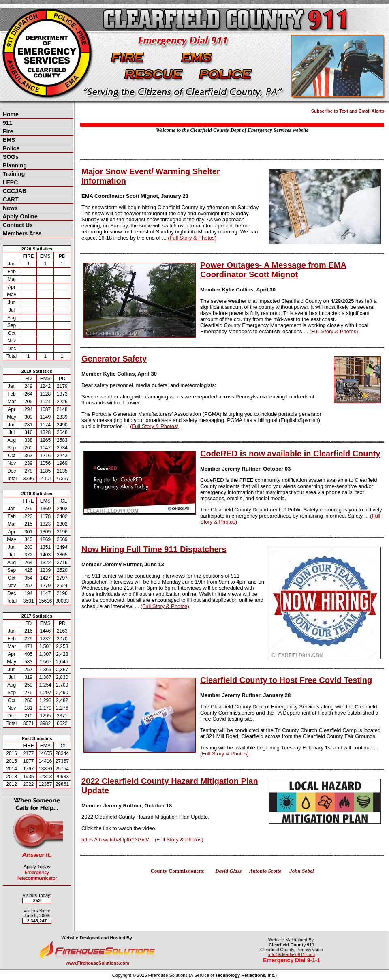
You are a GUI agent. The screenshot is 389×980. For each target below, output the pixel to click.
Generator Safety (114, 359)
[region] (37, 174)
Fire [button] (7, 131)
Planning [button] (14, 165)
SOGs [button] (10, 157)
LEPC (10, 182)
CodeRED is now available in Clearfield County (290, 454)
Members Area (21, 233)
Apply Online (19, 216)
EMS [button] (8, 140)
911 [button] (7, 123)
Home (10, 114)
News (9, 208)
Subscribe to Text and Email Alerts (348, 111)
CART (10, 199)
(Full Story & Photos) (192, 238)
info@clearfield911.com (292, 954)
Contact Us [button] (17, 225)
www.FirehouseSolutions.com (97, 963)
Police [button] (10, 148)
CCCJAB (14, 191)
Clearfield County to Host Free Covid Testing (286, 680)
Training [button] (13, 174)
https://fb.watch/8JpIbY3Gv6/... (117, 840)
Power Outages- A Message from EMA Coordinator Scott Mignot (273, 270)
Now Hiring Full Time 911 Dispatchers (154, 549)
